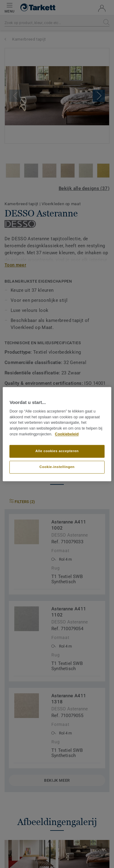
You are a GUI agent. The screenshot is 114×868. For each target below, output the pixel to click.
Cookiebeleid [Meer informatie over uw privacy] (67, 434)
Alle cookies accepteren (57, 451)
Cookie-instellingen (57, 467)
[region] (57, 434)
